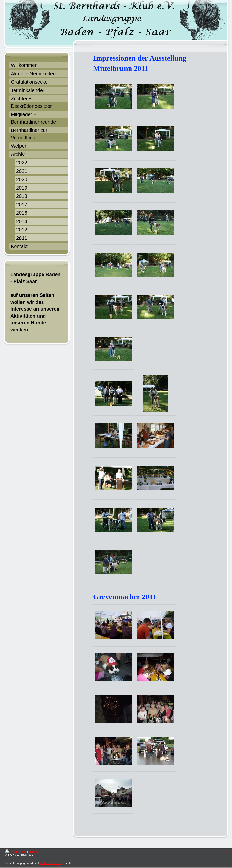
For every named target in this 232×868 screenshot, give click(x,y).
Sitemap (33, 852)
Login (223, 851)
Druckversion (16, 852)
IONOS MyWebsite (51, 863)
